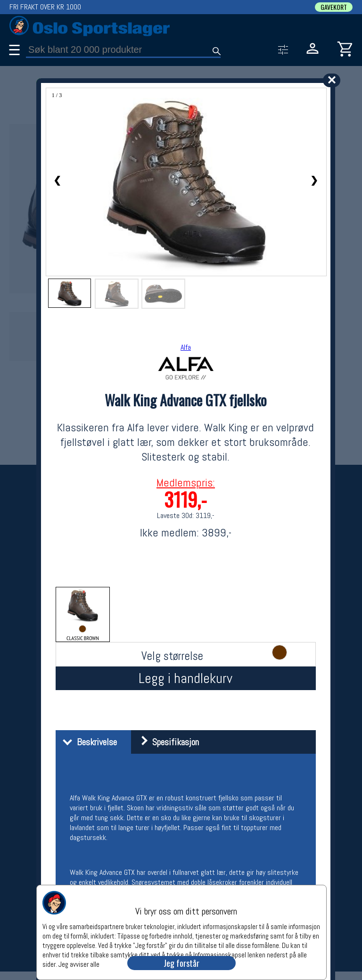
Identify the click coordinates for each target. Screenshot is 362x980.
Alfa (186, 347)
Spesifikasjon (166, 742)
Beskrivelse (87, 742)
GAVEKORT (334, 7)
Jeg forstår (181, 963)
